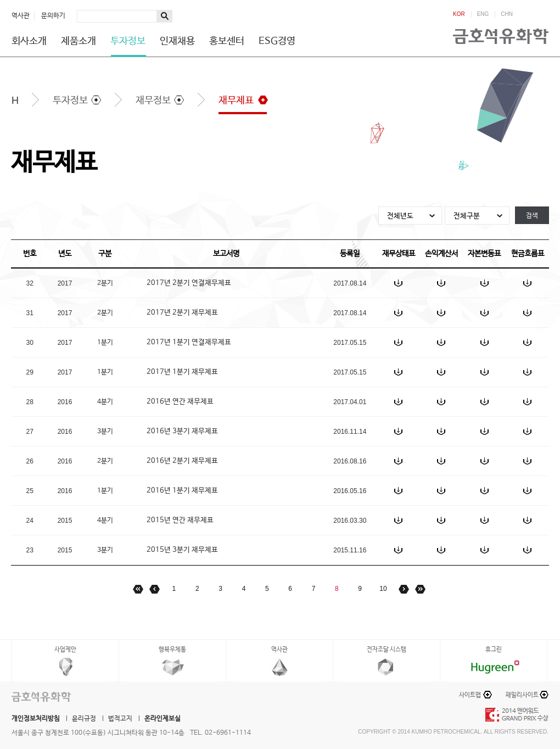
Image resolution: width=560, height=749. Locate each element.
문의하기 (53, 16)
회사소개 (29, 41)
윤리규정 (84, 719)
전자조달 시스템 (387, 650)
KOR (459, 14)
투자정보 (128, 41)
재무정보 (153, 100)
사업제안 (65, 650)
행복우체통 (172, 650)
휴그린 (494, 650)
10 (383, 589)
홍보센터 (227, 41)
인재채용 (177, 41)
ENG (483, 14)
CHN (507, 14)
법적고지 (120, 719)
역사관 (21, 16)
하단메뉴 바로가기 (0, 0)
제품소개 (79, 41)
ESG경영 (277, 41)
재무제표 (236, 100)
